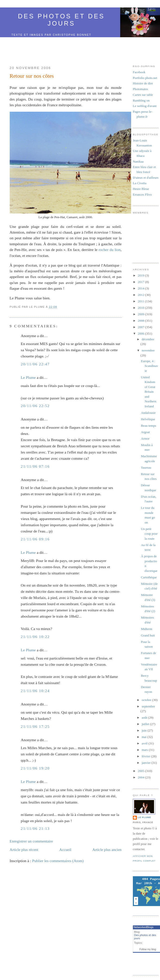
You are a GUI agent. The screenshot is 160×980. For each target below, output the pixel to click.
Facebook (139, 72)
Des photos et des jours (61, 20)
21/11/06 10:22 (35, 637)
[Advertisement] (66, 49)
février (146, 756)
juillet (146, 724)
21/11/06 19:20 (35, 768)
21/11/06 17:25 (35, 726)
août (145, 717)
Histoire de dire (143, 83)
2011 (141, 301)
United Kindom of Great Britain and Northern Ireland (149, 392)
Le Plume (28, 377)
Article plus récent (24, 850)
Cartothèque (149, 577)
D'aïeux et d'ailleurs (146, 178)
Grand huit (148, 635)
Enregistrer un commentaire (31, 841)
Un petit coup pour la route (149, 534)
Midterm (147, 629)
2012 (141, 295)
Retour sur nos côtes (32, 76)
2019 (141, 275)
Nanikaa (138, 161)
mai (144, 737)
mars (145, 750)
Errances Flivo (142, 194)
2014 (141, 288)
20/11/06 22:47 (35, 364)
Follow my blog (148, 949)
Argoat (145, 432)
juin (144, 730)
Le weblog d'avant (145, 106)
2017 (141, 282)
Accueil (65, 850)
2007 (141, 327)
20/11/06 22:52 (35, 406)
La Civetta (140, 183)
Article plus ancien (107, 850)
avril (145, 743)
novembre (148, 350)
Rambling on (141, 100)
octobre (147, 700)
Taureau (146, 468)
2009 (141, 314)
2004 (141, 777)
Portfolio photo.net (145, 78)
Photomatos (140, 89)
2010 (141, 308)
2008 (141, 321)
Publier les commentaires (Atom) (58, 861)
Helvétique (148, 419)
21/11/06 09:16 (35, 539)
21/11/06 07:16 (35, 466)
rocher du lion (110, 250)
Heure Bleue (141, 189)
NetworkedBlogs (144, 927)
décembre (148, 339)
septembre (148, 706)
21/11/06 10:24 (35, 691)
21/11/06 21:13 (35, 828)
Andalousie (148, 413)
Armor (145, 438)
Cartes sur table (143, 95)
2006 (141, 333)
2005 (141, 771)
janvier (146, 763)
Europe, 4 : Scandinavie (149, 366)
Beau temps (148, 426)
